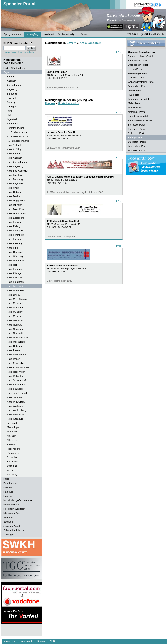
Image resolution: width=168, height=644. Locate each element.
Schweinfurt (13, 462)
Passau (11, 444)
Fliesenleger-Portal (138, 73)
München (12, 432)
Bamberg (12, 94)
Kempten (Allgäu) (16, 128)
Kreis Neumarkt (15, 329)
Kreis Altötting (14, 149)
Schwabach (13, 457)
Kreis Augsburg (15, 166)
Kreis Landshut (15, 286)
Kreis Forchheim (16, 235)
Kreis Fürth (13, 248)
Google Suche (10, 52)
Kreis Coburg (14, 192)
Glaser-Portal (135, 90)
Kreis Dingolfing (15, 209)
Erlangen (12, 107)
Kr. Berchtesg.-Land (17, 132)
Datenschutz (26, 641)
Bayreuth (12, 98)
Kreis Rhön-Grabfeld (18, 367)
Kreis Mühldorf (15, 312)
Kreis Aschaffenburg (18, 162)
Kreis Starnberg (15, 389)
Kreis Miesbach (15, 303)
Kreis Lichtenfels (16, 290)
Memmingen (14, 427)
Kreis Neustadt (15, 333)
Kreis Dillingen (15, 205)
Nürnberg (12, 440)
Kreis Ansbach (15, 158)
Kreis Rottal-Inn (15, 376)
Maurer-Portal (135, 108)
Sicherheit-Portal (137, 133)
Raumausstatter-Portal (140, 120)
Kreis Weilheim (15, 406)
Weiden (11, 470)
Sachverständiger (67, 34)
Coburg (11, 102)
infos (119, 52)
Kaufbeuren (13, 124)
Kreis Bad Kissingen (18, 171)
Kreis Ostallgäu (15, 346)
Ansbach (12, 81)
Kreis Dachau (14, 196)
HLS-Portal (134, 95)
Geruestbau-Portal (138, 86)
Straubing (12, 466)
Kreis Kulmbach (15, 282)
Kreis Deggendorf (16, 201)
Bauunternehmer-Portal (140, 56)
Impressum (10, 641)
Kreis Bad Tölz (15, 175)
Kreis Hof (12, 265)
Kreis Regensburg (17, 363)
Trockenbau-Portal (138, 146)
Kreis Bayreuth (15, 184)
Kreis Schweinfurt (16, 385)
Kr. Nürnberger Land (18, 141)
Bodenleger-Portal (138, 61)
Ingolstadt (12, 119)
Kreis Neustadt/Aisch (18, 338)
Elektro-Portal (135, 69)
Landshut (12, 423)
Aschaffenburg (15, 85)
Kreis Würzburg (15, 419)
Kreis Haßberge (15, 261)
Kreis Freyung (14, 243)
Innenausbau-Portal (138, 99)
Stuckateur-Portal (137, 142)
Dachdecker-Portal (138, 65)
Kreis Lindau (14, 295)
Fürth (10, 111)
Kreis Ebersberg (15, 218)
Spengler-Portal (19, 4)
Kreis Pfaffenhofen (17, 355)
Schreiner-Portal (137, 129)
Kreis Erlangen (15, 231)
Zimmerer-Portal (137, 150)
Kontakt (41, 641)
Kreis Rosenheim (16, 372)
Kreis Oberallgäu (16, 342)
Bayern (71, 43)
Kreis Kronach (14, 278)
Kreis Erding (13, 226)
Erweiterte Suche (26, 52)
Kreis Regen (14, 359)
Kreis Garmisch (15, 252)
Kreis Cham (13, 188)
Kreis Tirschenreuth (17, 393)
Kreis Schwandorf (16, 380)
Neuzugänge (33, 34)
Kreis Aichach (14, 145)
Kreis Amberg (14, 154)
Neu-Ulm (12, 436)
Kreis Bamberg (15, 179)
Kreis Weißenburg (16, 410)
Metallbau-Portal (137, 112)
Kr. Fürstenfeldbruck (18, 136)
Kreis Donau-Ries (16, 213)
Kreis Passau (14, 350)
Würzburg (12, 474)
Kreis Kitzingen (15, 273)
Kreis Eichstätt (15, 222)
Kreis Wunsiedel (16, 415)
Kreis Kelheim (14, 269)
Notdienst (49, 34)
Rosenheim (13, 453)
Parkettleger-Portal (138, 116)
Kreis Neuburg (15, 325)
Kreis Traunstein (16, 397)
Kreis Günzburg (15, 256)
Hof (9, 115)
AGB (52, 641)
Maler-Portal (134, 103)
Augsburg (12, 89)
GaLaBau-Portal (136, 78)
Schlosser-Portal (137, 125)
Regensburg (13, 449)
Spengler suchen (12, 34)
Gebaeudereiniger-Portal (141, 82)
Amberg (11, 77)
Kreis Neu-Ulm (15, 320)
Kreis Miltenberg (16, 308)
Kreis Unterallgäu (16, 402)
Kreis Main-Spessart (18, 299)
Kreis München (15, 316)
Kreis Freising (14, 239)
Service (85, 34)
